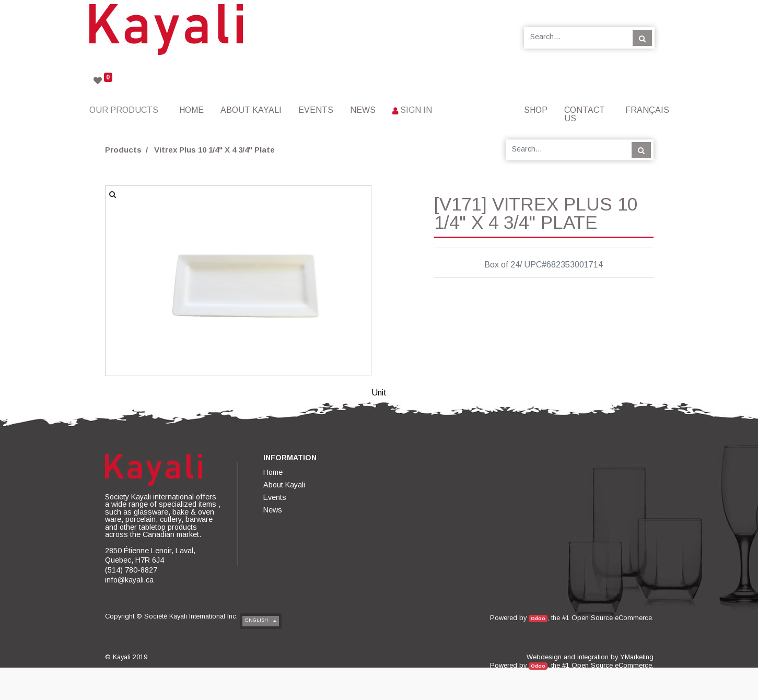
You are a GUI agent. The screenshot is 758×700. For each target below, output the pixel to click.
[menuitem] (191, 110)
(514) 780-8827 (131, 570)
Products (123, 150)
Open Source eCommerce (612, 618)
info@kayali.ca (129, 580)
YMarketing (637, 657)
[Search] (642, 38)
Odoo (538, 618)
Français (647, 110)
